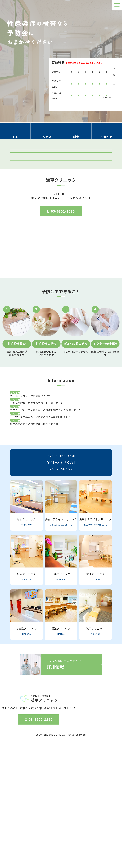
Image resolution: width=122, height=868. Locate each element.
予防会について (89, 844)
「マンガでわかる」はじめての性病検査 (61, 209)
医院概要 (73, 844)
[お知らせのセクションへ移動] (107, 133)
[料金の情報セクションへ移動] (76, 133)
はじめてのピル (61, 223)
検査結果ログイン (61, 169)
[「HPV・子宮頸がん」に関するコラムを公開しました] (64, 514)
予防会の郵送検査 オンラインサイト (61, 182)
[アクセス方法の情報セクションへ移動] (46, 133)
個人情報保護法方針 (109, 844)
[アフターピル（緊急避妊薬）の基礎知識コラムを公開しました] (64, 497)
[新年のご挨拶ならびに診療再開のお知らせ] (64, 530)
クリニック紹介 (61, 155)
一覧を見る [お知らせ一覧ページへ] (61, 553)
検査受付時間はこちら (85, 104)
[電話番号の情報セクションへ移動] (15, 133)
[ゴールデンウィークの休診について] (64, 464)
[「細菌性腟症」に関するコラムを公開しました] (64, 481)
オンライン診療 (61, 196)
